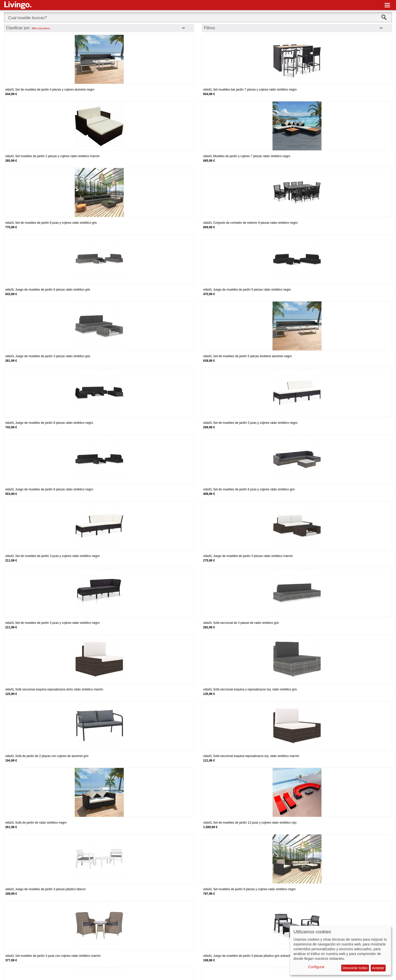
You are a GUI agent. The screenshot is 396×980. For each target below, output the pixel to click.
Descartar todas (355, 968)
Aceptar (378, 968)
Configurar (316, 967)
